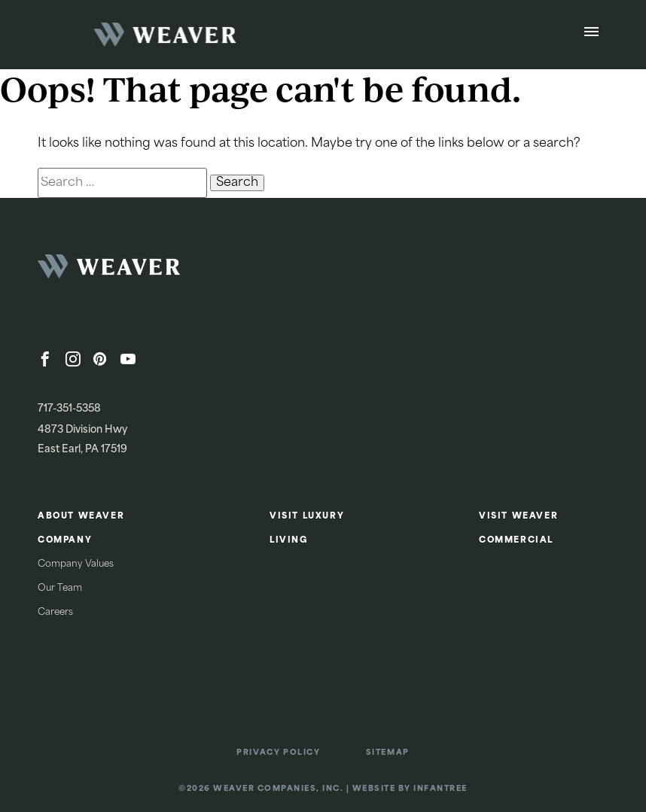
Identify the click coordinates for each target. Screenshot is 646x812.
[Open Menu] (591, 35)
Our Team (60, 588)
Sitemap (388, 753)
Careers (55, 613)
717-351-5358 (69, 409)
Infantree (440, 789)
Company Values (76, 564)
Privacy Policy (278, 753)
